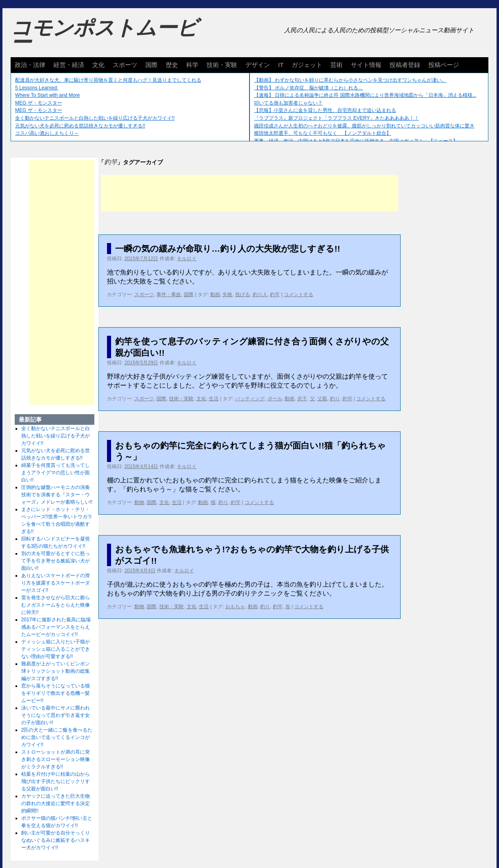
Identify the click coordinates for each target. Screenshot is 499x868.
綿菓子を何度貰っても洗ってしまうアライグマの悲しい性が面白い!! (56, 473)
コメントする (299, 295)
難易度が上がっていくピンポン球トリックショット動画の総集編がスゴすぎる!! (56, 671)
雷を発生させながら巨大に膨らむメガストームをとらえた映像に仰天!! (56, 605)
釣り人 (260, 295)
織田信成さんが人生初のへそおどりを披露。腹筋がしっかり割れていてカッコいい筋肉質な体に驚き (364, 126)
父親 (322, 399)
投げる (243, 295)
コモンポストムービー (104, 35)
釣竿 (275, 295)
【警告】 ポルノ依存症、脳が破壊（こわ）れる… (309, 88)
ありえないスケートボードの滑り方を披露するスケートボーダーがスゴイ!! (56, 583)
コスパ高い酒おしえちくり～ (47, 133)
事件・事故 (169, 295)
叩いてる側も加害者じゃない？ (288, 103)
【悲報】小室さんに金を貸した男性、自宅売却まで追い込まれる (325, 110)
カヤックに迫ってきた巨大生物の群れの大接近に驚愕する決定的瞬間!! (56, 803)
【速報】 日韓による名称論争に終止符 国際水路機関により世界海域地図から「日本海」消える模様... (365, 95)
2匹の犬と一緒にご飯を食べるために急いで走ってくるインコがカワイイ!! (57, 737)
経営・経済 (69, 65)
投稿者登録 (405, 65)
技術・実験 (222, 65)
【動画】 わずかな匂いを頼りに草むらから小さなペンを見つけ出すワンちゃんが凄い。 (350, 80)
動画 (215, 295)
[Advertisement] (249, 193)
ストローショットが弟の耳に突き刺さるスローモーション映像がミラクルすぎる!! (56, 759)
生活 (214, 399)
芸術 (336, 65)
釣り (335, 399)
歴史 (172, 65)
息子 (302, 399)
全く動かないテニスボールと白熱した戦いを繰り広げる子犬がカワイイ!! (95, 118)
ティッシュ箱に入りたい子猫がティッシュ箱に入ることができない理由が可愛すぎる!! (56, 649)
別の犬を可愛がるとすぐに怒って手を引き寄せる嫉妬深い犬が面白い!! (56, 561)
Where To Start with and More (48, 95)
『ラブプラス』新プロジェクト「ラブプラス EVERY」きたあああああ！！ (336, 118)
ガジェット (307, 65)
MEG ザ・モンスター (39, 103)
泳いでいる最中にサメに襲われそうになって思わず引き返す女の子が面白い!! (56, 715)
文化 (98, 65)
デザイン (258, 65)
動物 (139, 502)
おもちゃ (235, 607)
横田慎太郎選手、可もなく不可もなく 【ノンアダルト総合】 (323, 133)
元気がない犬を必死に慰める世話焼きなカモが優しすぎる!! (80, 126)
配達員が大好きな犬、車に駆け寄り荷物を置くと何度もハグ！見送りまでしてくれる (108, 80)
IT (281, 65)
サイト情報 (366, 65)
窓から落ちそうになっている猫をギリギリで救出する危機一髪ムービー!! (56, 693)
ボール (275, 399)
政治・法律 (30, 65)
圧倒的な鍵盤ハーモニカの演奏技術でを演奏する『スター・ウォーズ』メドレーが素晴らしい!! (57, 495)
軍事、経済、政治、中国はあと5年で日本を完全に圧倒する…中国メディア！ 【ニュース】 (356, 141)
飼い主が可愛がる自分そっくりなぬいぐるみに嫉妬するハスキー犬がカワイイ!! (56, 840)
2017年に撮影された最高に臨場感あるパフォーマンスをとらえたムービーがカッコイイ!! (56, 627)
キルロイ (187, 259)
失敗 (227, 295)
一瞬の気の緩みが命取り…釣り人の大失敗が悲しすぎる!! (228, 249)
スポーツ (125, 65)
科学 (192, 65)
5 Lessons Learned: (37, 88)
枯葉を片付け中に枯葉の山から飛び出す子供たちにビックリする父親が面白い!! (56, 781)
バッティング (250, 399)
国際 (151, 65)
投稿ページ (444, 65)
